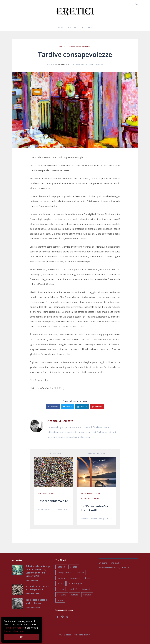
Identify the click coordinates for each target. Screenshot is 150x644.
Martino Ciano (34, 594)
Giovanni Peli (45, 509)
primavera (75, 578)
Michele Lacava (34, 607)
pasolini (61, 567)
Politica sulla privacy (14, 631)
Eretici (69, 635)
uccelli (60, 584)
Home (61, 27)
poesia (52, 494)
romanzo (99, 494)
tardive (62, 46)
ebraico (87, 595)
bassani (86, 589)
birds (88, 578)
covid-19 (73, 589)
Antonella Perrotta (62, 64)
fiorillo (95, 499)
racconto (87, 46)
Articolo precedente (53, 453)
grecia (61, 589)
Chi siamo (73, 27)
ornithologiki (75, 584)
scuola (74, 567)
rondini (61, 578)
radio (83, 494)
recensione (86, 499)
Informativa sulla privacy (109, 568)
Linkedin (82, 407)
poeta (60, 600)
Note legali (114, 563)
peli (39, 494)
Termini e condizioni (14, 628)
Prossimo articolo (97, 453)
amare (80, 572)
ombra (90, 494)
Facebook (53, 407)
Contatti (87, 27)
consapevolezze (74, 46)
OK (22, 637)
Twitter (68, 407)
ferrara (75, 595)
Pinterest (97, 407)
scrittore (62, 595)
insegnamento (65, 572)
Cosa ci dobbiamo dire (53, 501)
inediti (45, 494)
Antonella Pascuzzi (90, 519)
